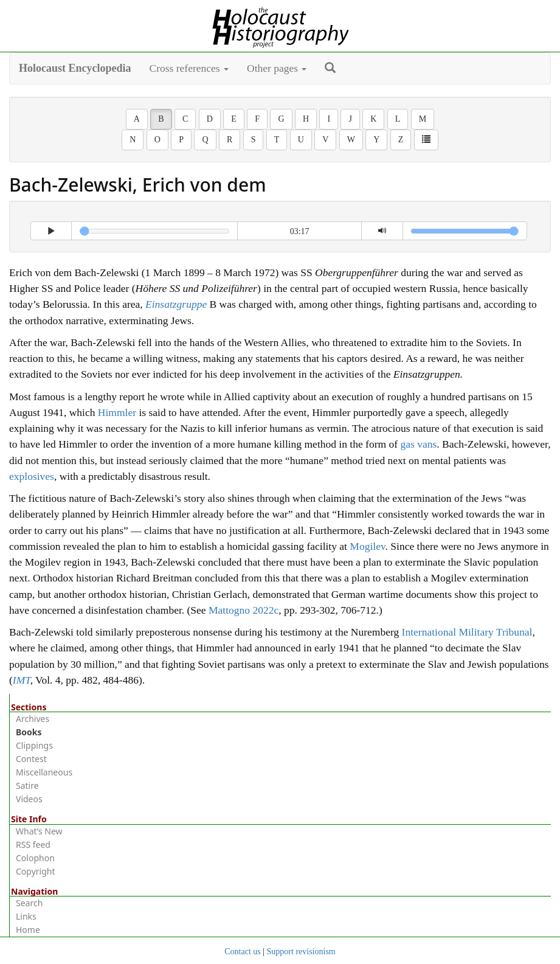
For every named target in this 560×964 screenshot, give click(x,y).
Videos (29, 799)
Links (26, 916)
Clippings (34, 745)
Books (29, 732)
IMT (22, 680)
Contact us (243, 952)
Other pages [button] (277, 68)
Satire (27, 785)
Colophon (35, 858)
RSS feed (33, 844)
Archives (33, 719)
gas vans (418, 444)
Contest (31, 759)
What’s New (39, 831)
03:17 (300, 231)
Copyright (36, 871)
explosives (32, 476)
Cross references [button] (189, 68)
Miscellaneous (44, 772)
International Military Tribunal (467, 632)
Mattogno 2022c (244, 610)
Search (29, 903)
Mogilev (367, 546)
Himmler (117, 412)
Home (28, 930)
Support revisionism (301, 952)
